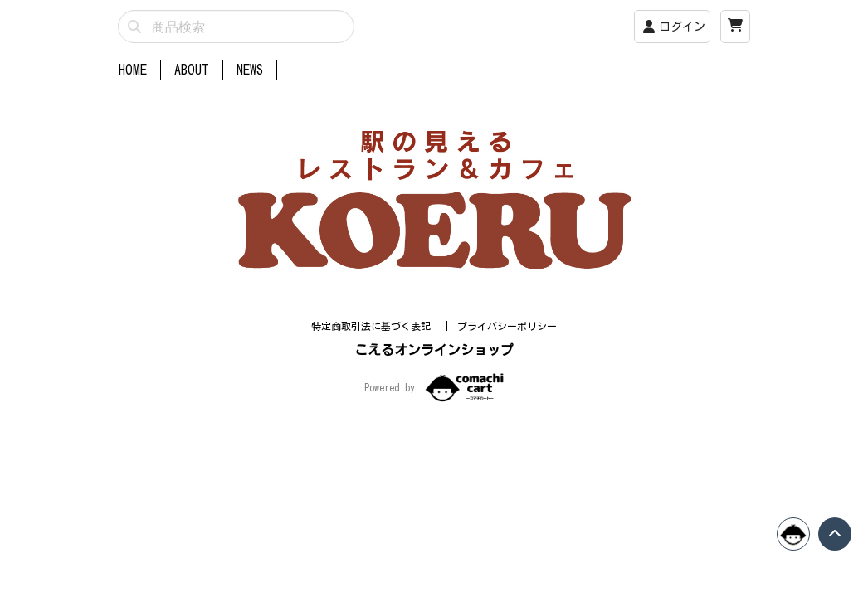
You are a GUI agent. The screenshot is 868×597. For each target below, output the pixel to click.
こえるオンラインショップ (434, 370)
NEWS (250, 70)
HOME (133, 70)
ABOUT (192, 70)
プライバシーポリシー (507, 346)
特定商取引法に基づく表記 (374, 346)
